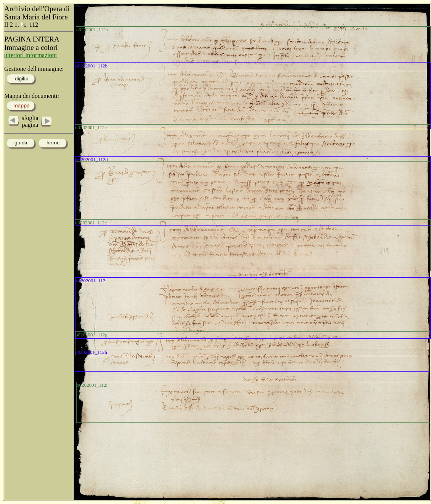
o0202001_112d (92, 159)
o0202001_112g (91, 335)
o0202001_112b (91, 66)
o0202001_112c (91, 127)
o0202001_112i (92, 385)
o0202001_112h (91, 352)
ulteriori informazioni (30, 55)
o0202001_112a (92, 30)
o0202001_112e (91, 223)
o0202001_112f (91, 281)
